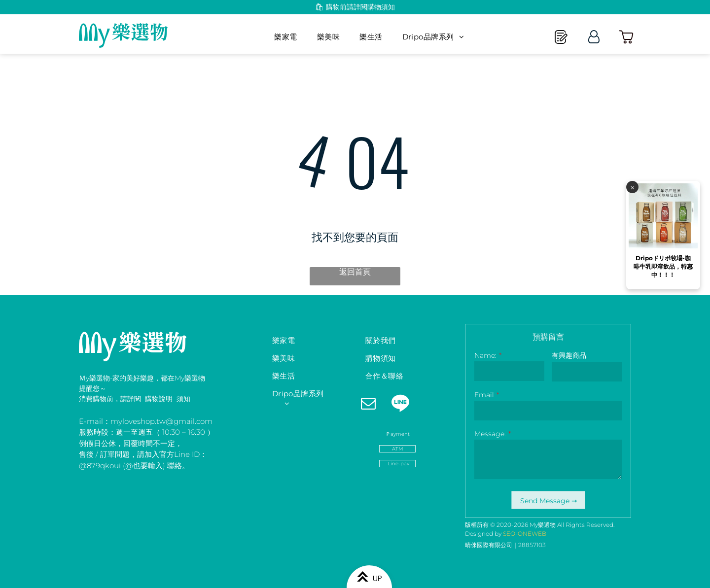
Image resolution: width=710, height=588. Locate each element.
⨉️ (633, 466)
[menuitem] (285, 37)
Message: (490, 434)
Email (484, 395)
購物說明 (159, 399)
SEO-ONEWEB (525, 534)
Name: (485, 355)
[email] (368, 405)
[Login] (594, 37)
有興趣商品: (570, 355)
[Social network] (400, 405)
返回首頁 (355, 272)
